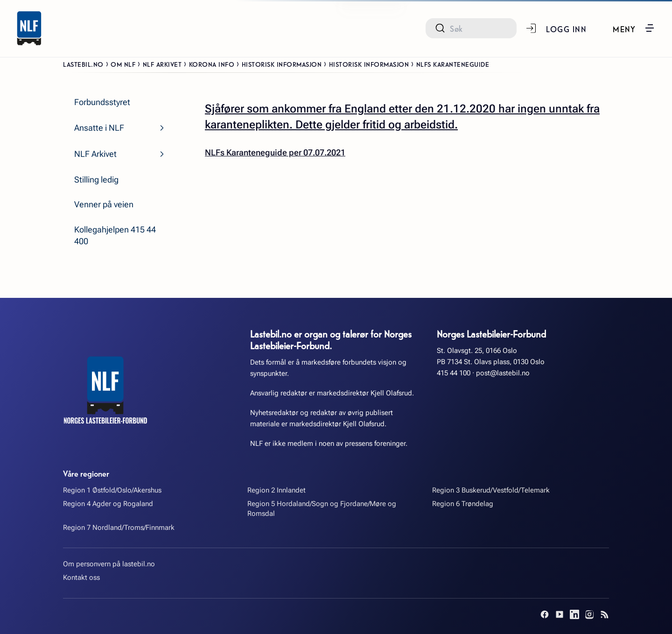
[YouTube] (560, 614)
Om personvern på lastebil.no (109, 564)
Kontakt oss (81, 578)
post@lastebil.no (503, 373)
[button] (634, 28)
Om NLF (123, 64)
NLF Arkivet (162, 64)
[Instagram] (589, 614)
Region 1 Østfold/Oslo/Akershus (112, 490)
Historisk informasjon (282, 64)
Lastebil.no (83, 64)
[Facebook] (545, 614)
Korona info (212, 64)
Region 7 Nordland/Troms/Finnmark (119, 528)
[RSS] (604, 614)
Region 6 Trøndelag (463, 504)
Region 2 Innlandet (276, 490)
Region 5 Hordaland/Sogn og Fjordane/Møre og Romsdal (322, 509)
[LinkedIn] (574, 614)
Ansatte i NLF (99, 128)
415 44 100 (454, 373)
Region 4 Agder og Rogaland (108, 504)
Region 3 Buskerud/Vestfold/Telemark (491, 490)
